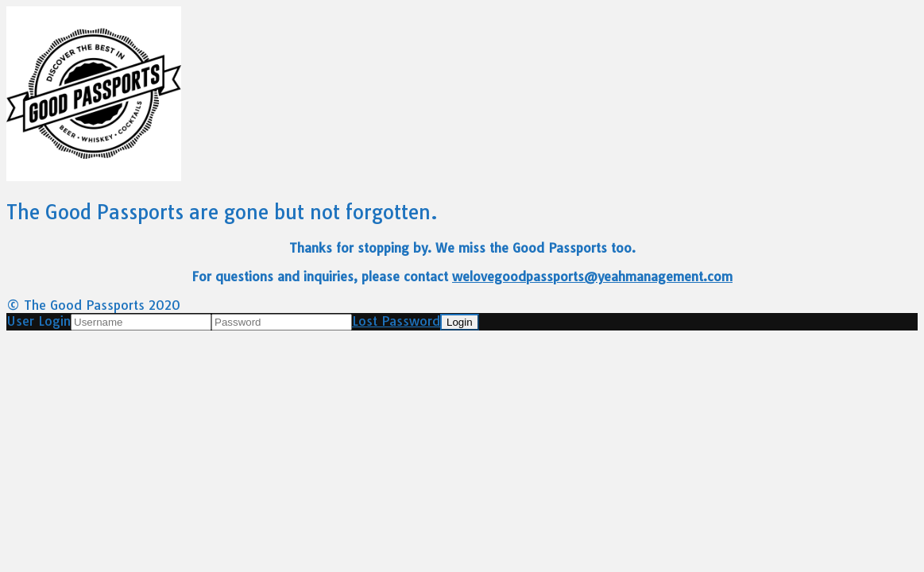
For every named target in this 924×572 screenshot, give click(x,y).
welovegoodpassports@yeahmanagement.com (592, 276)
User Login (39, 321)
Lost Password (396, 321)
